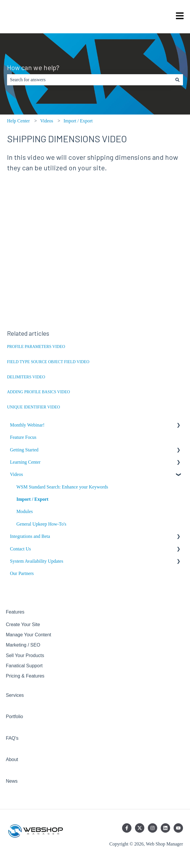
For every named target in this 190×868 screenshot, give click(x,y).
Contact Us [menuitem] (20, 549)
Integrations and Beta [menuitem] (30, 536)
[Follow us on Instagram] (153, 828)
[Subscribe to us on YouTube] (178, 828)
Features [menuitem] (15, 612)
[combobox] (89, 80)
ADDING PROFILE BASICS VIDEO (38, 392)
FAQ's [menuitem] (12, 738)
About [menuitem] (12, 759)
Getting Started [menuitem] (24, 450)
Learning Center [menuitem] (25, 462)
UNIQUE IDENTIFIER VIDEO (34, 407)
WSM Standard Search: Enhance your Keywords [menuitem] (62, 487)
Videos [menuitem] (16, 474)
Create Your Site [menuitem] (23, 624)
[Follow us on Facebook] (127, 828)
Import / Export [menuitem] (32, 499)
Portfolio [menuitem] (14, 717)
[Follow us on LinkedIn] (165, 828)
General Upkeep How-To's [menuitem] (41, 524)
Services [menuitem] (15, 695)
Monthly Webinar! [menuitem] (27, 425)
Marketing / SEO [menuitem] (23, 645)
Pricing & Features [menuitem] (25, 676)
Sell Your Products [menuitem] (25, 655)
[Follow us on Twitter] (140, 828)
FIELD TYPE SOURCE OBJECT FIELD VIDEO (48, 362)
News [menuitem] (12, 781)
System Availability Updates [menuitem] (37, 561)
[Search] (177, 80)
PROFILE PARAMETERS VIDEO (36, 347)
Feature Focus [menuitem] (23, 437)
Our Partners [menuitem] (22, 573)
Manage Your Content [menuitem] (29, 635)
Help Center (18, 121)
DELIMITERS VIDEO (26, 377)
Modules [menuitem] (25, 511)
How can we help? (33, 67)
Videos (47, 121)
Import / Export (78, 121)
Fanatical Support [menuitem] (24, 666)
